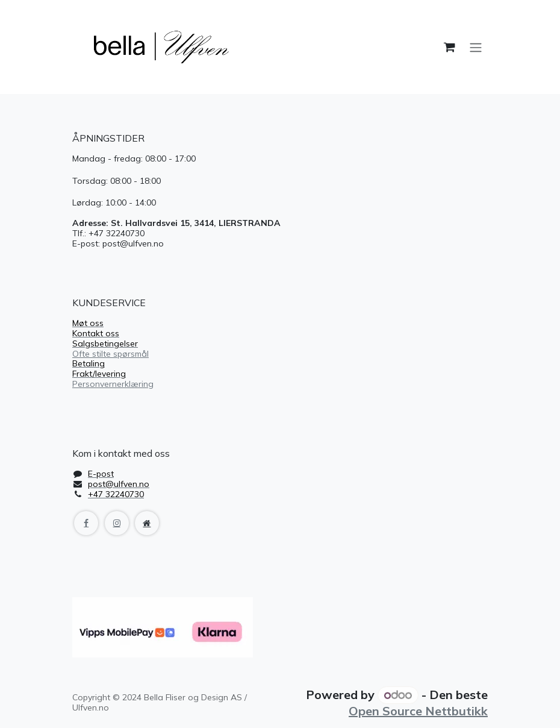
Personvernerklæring (113, 384)
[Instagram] (117, 523)
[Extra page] (147, 523)
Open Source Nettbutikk (418, 711)
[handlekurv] (449, 47)
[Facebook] (86, 523)
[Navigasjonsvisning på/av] (476, 47)
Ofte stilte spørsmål (110, 354)
